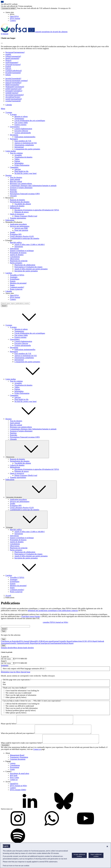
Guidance (75, 641)
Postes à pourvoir (16, 289)
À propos (9, 112)
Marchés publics (16, 242)
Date (3, 646)
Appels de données (17, 255)
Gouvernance (15, 127)
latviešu (13, 79)
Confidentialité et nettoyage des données (25, 238)
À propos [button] (26, 325)
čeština (13, 56)
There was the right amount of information (21, 696)
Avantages (14, 277)
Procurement (15, 773)
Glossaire (13, 196)
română (12, 93)
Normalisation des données (20, 202)
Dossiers (9, 175)
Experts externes (20, 125)
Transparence (19, 118)
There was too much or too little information (22, 709)
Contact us (37, 755)
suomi (14, 99)
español (8, 54)
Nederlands (15, 87)
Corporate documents (18, 765)
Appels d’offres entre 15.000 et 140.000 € (29, 244)
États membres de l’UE (23, 141)
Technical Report (67, 643)
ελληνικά (13, 65)
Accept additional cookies (79, 855)
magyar (13, 83)
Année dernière (28, 648)
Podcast (17, 161)
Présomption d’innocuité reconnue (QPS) (25, 194)
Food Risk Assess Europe (31, 616)
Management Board (17, 761)
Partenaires (14, 139)
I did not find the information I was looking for (23, 704)
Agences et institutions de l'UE (26, 143)
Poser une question (21, 230)
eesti (12, 62)
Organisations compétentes (24, 145)
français (8, 69)
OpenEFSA (14, 789)
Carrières (9, 273)
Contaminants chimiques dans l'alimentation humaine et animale (33, 186)
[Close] (2, 43)
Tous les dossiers (16, 177)
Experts (13, 281)
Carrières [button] (26, 575)
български (15, 52)
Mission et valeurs (21, 116)
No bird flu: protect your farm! (26, 173)
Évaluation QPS (16, 234)
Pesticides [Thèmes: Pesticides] (14, 192)
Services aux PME (21, 228)
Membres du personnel (18, 283)
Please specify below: (9, 726)
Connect (13, 20)
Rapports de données (17, 200)
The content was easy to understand (18, 694)
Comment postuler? (17, 287)
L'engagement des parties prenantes (27, 149)
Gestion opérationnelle (23, 133)
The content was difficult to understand (20, 706)
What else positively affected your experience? (18, 737)
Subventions (14, 249)
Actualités (18, 155)
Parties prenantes (16, 263)
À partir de (5, 657)
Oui (4, 683)
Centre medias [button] (28, 379)
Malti (12, 85)
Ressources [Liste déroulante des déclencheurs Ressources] (27, 449)
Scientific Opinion (16, 643)
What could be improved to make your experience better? (22, 748)
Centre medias (11, 151)
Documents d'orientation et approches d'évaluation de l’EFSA (37, 210)
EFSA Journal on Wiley (18, 791)
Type (3, 639)
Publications (10, 220)
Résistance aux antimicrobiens (21, 184)
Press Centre (14, 783)
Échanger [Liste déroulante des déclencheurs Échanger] (26, 520)
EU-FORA (40, 641)
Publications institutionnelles (25, 137)
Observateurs (15, 259)
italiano (8, 75)
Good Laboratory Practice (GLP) (22, 236)
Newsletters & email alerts (20, 779)
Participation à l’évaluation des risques (28, 267)
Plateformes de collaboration (25, 265)
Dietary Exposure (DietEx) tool (26, 216)
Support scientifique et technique (22, 251)
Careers (13, 769)
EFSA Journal (15, 18)
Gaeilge (14, 71)
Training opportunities (18, 218)
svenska (13, 101)
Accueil (8, 596)
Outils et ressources (17, 214)
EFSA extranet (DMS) (18, 795)
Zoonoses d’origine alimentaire (21, 188)
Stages (12, 285)
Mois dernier (18, 648)
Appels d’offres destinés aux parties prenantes (31, 269)
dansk (12, 58)
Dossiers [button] (25, 419)
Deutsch (8, 60)
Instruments (19, 247)
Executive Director (21, 131)
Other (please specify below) (16, 698)
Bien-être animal (16, 181)
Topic (4, 631)
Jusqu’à (4, 661)
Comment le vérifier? (9, 8)
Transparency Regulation (19, 763)
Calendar (9, 105)
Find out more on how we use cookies (16, 866)
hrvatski (13, 73)
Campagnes (14, 167)
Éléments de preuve (22, 212)
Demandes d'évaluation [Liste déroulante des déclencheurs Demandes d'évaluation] (31, 489)
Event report (48, 641)
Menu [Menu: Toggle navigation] (3, 109)
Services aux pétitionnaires (20, 226)
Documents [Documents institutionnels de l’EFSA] (14, 135)
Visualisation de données (23, 157)
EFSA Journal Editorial (27, 641)
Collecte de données (17, 206)
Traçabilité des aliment (23, 204)
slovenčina (15, 95)
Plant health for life (21, 171)
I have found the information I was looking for (22, 691)
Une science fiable (21, 123)
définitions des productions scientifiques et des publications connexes (53, 611)
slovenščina (13, 97)
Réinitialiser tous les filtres (11, 673)
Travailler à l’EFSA (17, 275)
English (8, 67)
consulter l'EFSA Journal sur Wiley (55, 622)
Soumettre (5, 666)
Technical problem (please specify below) (21, 711)
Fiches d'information (22, 165)
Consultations (15, 257)
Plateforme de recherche (19, 261)
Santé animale (15, 179)
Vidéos (17, 159)
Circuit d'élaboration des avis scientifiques (30, 121)
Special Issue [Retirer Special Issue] (25, 673)
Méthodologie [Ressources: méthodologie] (15, 208)
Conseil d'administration (23, 129)
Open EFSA (14, 16)
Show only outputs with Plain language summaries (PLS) (23, 669)
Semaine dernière (7, 648)
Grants (12, 775)
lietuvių (17, 81)
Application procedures (18, 224)
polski (13, 89)
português (14, 91)
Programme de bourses (18, 253)
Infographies (19, 163)
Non (4, 685)
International (19, 147)
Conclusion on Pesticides (10, 641)
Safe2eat (18, 169)
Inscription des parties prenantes (26, 271)
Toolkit (13, 232)
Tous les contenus (16, 153)
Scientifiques (15, 279)
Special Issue (40, 643)
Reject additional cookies (96, 855)
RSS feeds (14, 781)
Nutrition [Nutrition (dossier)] (13, 190)
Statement (58, 643)
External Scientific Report (62, 641)
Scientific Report (29, 643)
